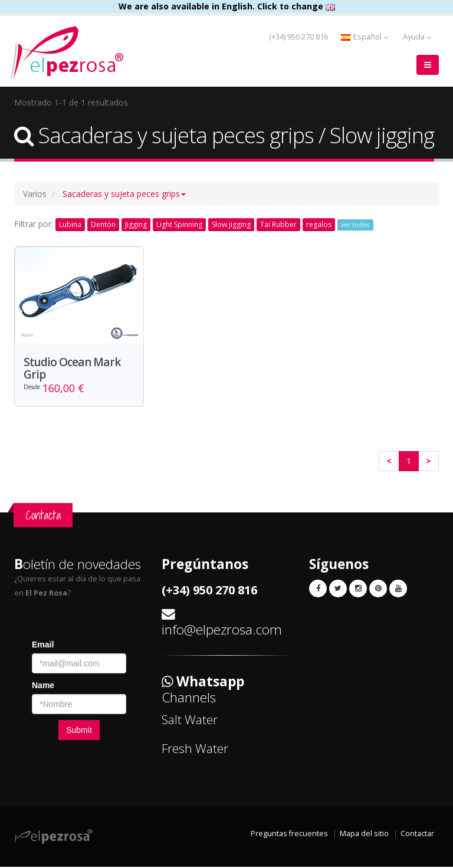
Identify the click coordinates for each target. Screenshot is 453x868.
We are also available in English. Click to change (227, 6)
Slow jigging (231, 224)
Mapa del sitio (364, 835)
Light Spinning (179, 224)
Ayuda (417, 37)
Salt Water (190, 720)
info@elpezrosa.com (222, 630)
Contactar (417, 835)
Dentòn (103, 224)
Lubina (70, 224)
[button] (124, 194)
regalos (319, 224)
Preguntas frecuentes (289, 835)
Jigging (136, 224)
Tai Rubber (278, 224)
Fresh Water (195, 749)
